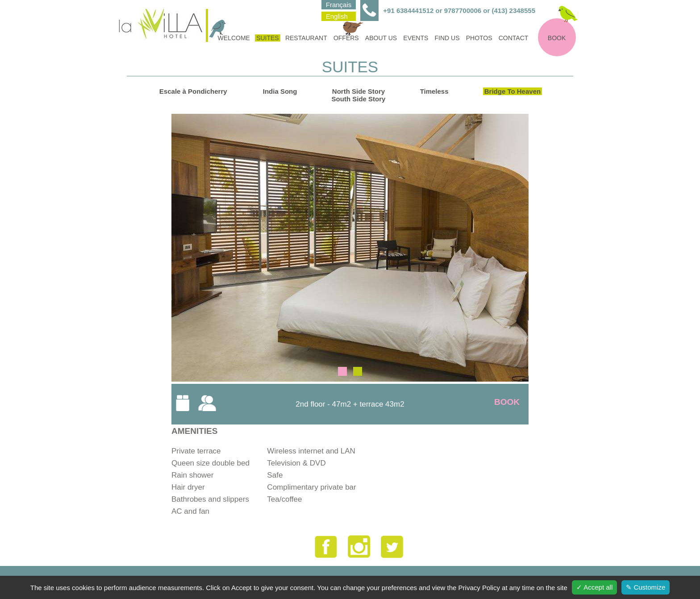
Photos (479, 38)
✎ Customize (646, 587)
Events (416, 38)
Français (339, 5)
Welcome (233, 38)
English (337, 16)
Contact (514, 38)
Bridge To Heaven (512, 91)
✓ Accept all (594, 587)
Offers (347, 38)
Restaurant (306, 38)
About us (381, 38)
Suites (268, 38)
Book (557, 38)
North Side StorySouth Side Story (359, 95)
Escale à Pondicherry (193, 91)
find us (447, 38)
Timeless (434, 91)
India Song (280, 91)
